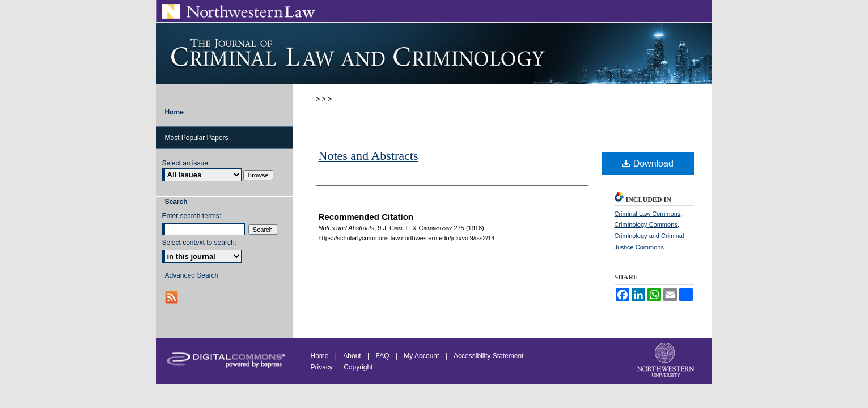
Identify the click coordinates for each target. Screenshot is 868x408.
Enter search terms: (192, 216)
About (352, 356)
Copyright (358, 367)
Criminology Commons (646, 224)
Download (648, 163)
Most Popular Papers (197, 138)
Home (320, 356)
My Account (421, 356)
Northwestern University (667, 361)
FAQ (382, 356)
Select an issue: (186, 163)
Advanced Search (192, 275)
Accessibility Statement (488, 356)
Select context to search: (199, 243)
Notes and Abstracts (369, 156)
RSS (173, 297)
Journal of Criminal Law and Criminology (434, 53)
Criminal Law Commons (648, 214)
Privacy (323, 367)
